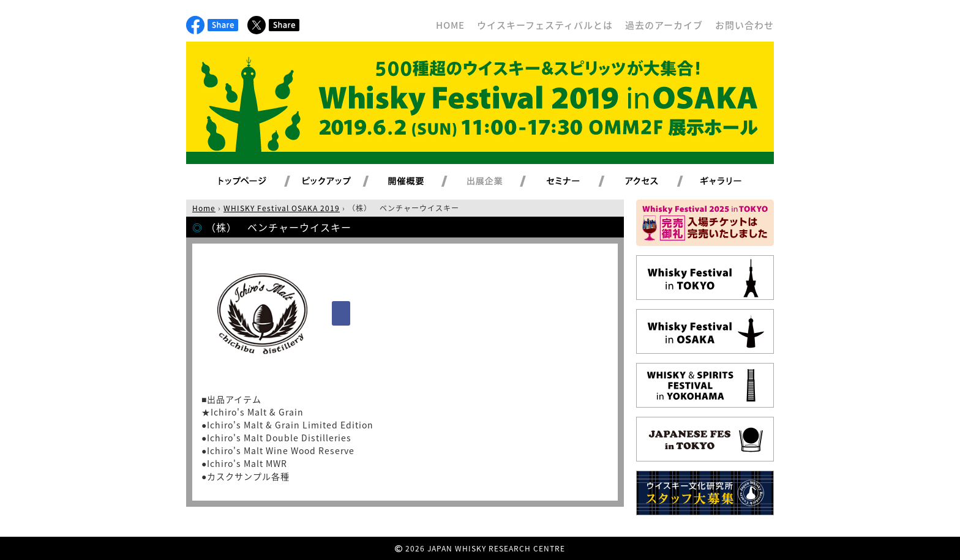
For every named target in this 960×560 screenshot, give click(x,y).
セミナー (578, 182)
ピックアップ (342, 182)
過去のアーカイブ (664, 25)
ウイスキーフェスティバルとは (545, 25)
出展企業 (499, 182)
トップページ (244, 182)
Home (204, 208)
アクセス (657, 182)
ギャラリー (735, 182)
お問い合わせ (744, 25)
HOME (450, 25)
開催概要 (421, 182)
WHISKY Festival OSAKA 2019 (282, 208)
